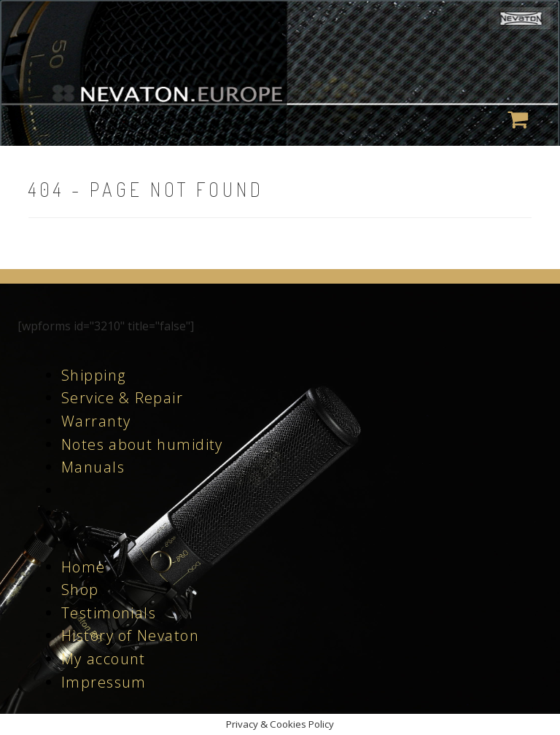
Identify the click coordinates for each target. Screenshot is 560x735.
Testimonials (109, 613)
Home (83, 567)
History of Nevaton (130, 635)
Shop (80, 590)
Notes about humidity (142, 444)
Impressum (104, 682)
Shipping (93, 375)
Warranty (96, 421)
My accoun (100, 659)
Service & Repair (122, 398)
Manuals (93, 467)
